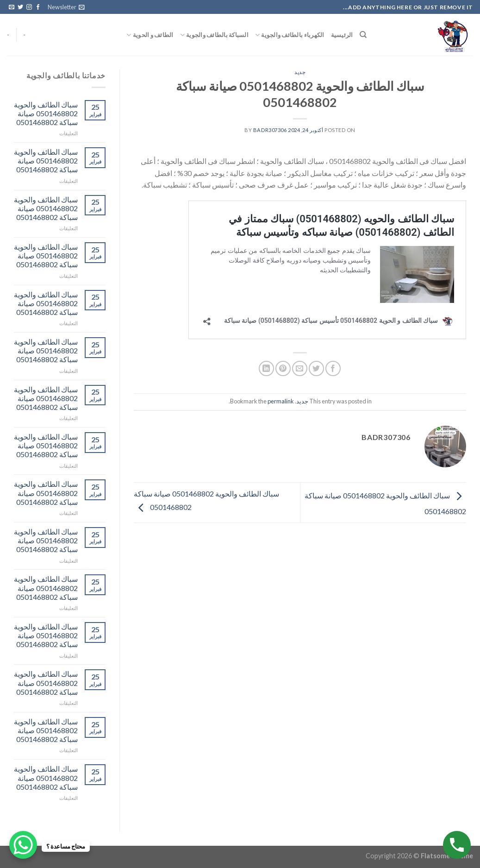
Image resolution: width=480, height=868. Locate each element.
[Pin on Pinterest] (283, 368)
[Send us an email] (12, 7)
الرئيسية (342, 35)
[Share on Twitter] (316, 368)
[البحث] (363, 35)
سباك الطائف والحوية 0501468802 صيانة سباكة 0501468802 (46, 113)
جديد (300, 72)
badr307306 (270, 130)
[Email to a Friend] (300, 368)
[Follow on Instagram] (29, 7)
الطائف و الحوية (150, 35)
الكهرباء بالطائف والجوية (290, 35)
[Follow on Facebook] (38, 7)
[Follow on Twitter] (20, 7)
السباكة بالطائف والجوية (214, 35)
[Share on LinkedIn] (266, 368)
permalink (281, 401)
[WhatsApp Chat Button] (23, 845)
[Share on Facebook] (333, 368)
